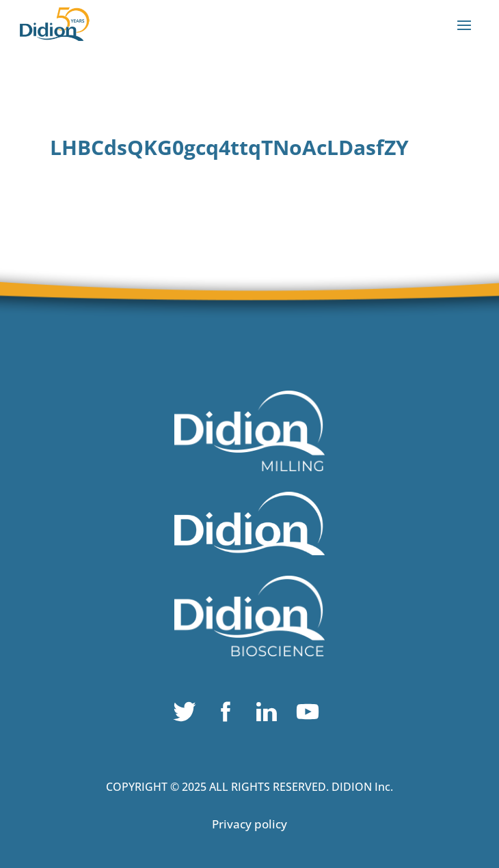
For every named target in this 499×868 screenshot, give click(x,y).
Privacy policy (249, 824)
